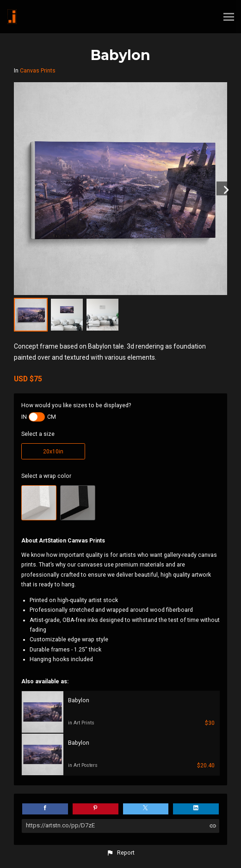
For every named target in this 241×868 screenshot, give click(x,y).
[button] (120, 853)
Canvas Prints (38, 71)
